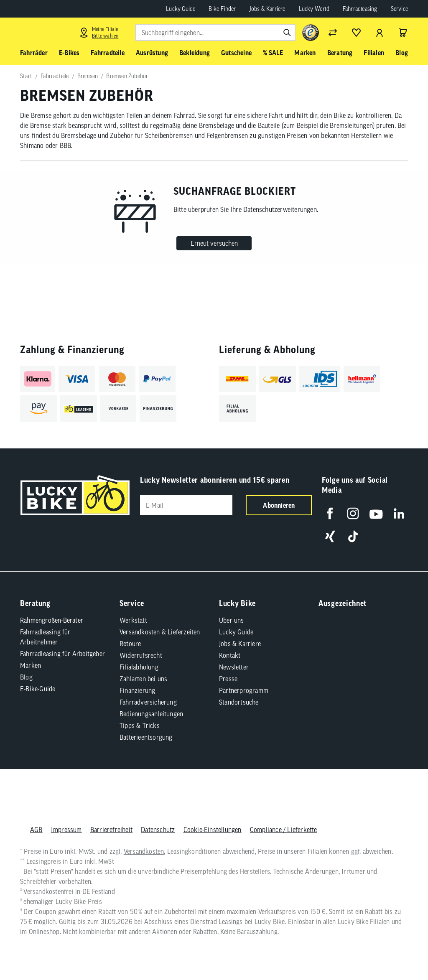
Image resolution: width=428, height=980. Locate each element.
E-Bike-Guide (38, 689)
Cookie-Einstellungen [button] (213, 830)
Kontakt (230, 655)
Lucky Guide (181, 9)
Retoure (130, 644)
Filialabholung (139, 667)
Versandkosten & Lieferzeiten (160, 632)
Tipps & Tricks (140, 725)
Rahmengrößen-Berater (52, 620)
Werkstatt (133, 620)
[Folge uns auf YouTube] (376, 513)
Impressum (66, 830)
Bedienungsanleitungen (151, 714)
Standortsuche (239, 702)
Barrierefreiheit (111, 830)
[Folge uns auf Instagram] (353, 513)
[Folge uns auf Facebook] (330, 513)
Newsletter (234, 667)
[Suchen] (287, 33)
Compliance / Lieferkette (284, 830)
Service (399, 9)
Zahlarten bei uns (143, 679)
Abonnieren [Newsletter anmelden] (279, 505)
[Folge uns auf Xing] (330, 536)
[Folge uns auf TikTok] (353, 536)
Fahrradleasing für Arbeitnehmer (45, 637)
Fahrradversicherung (148, 702)
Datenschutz (158, 830)
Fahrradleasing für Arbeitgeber (62, 654)
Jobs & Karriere (267, 9)
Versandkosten (144, 851)
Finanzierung (137, 690)
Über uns (232, 620)
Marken (31, 665)
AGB (36, 830)
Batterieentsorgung (146, 737)
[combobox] (215, 33)
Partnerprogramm (244, 690)
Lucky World (314, 9)
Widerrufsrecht (141, 655)
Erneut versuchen (214, 243)
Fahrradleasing (360, 9)
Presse (228, 679)
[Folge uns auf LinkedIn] (399, 513)
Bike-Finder (222, 9)
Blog (26, 677)
